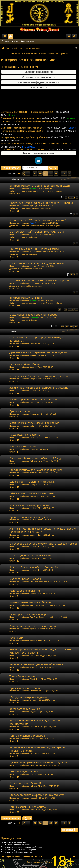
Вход (16, 41)
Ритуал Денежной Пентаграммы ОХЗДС (22, 136)
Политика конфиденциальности (39, 82)
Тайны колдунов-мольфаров (27, 736)
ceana (32, 235)
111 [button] (64, 173)
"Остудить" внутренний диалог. (29, 697)
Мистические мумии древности (29, 505)
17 (69, 309)
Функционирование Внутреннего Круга (45, 191)
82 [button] (51, 173)
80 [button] (40, 173)
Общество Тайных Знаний (22, 36)
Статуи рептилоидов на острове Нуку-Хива (36, 470)
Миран (33, 189)
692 (76, 326)
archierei (34, 318)
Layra (32, 774)
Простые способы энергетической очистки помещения (30, 126)
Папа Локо (35, 223)
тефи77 (33, 426)
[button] (19, 174)
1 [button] (28, 173)
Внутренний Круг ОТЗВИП (26, 297)
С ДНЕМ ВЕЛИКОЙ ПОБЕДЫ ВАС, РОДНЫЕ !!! (37, 232)
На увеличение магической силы (30, 602)
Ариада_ (34, 593)
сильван (33, 700)
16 (66, 309)
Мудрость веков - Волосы (25, 579)
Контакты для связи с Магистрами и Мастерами (39, 280)
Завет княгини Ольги (23, 446)
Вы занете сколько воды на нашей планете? (37, 664)
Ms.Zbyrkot (34, 414)
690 (67, 326)
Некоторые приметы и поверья (29, 614)
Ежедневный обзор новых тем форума (21, 123)
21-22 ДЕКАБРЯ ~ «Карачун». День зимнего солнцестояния (36, 722)
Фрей (32, 367)
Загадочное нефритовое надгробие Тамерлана (39, 388)
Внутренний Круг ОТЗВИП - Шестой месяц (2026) (27, 117)
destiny (33, 343)
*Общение (33, 237)
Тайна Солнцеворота (22, 676)
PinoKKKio (34, 679)
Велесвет (34, 449)
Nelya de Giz (35, 461)
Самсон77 (34, 810)
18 (73, 309)
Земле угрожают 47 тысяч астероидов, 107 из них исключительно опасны (40, 651)
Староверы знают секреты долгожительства (37, 795)
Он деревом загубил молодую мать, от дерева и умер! (43, 544)
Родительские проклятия (25, 591)
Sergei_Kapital (36, 379)
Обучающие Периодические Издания (45, 225)
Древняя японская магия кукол (29, 517)
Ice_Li (32, 712)
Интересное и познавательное (29, 60)
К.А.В (32, 520)
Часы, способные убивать (25, 364)
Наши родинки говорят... (25, 435)
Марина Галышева (38, 252)
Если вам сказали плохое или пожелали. (22, 133)
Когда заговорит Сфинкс (25, 709)
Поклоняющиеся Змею (24, 771)
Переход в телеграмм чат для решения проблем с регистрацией (39, 53)
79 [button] (35, 173)
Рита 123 (34, 402)
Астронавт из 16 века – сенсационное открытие (39, 376)
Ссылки (5, 37)
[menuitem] (35, 862)
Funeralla (34, 283)
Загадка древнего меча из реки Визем (33, 399)
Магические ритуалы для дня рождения (34, 423)
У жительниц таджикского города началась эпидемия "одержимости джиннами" (43, 530)
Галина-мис (35, 438)
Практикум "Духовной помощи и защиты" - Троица (41, 203)
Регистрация (29, 41)
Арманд (33, 206)
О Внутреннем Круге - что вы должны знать (37, 263)
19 (77, 309)
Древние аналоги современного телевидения (38, 352)
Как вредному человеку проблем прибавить (24, 142)
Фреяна (33, 496)
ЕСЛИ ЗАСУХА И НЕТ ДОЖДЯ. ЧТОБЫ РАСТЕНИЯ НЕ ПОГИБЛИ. (36, 148)
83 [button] (56, 173)
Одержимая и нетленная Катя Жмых (32, 482)
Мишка (33, 266)
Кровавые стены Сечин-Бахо (27, 783)
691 (72, 326)
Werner (33, 355)
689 (63, 326)
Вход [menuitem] (69, 37)
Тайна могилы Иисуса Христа (28, 807)
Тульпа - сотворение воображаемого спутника (38, 762)
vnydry (33, 485)
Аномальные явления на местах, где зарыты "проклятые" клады (37, 749)
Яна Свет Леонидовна (39, 582)
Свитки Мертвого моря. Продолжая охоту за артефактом (37, 339)
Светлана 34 (35, 691)
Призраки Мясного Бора (25, 688)
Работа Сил (16, 638)
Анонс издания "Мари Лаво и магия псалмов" (38, 220)
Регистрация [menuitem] (75, 37)
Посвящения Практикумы (39, 208)
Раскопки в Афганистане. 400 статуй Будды (36, 458)
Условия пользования (39, 72)
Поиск (6, 41)
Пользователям (35, 269)
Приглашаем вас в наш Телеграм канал (34, 249)
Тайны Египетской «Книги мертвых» (32, 493)
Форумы (41, 37)
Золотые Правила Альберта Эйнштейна (34, 567)
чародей (34, 753)
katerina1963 (35, 640)
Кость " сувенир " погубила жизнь (30, 555)
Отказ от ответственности (39, 77)
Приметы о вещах (21, 411)
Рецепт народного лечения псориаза (33, 626)
